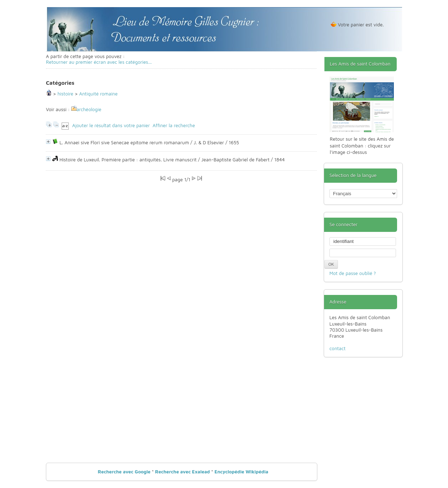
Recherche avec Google (124, 472)
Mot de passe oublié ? (353, 273)
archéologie (89, 109)
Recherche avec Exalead (182, 472)
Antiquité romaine (98, 94)
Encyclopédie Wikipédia (241, 472)
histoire (65, 94)
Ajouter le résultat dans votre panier (111, 126)
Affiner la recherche (174, 126)
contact (337, 348)
